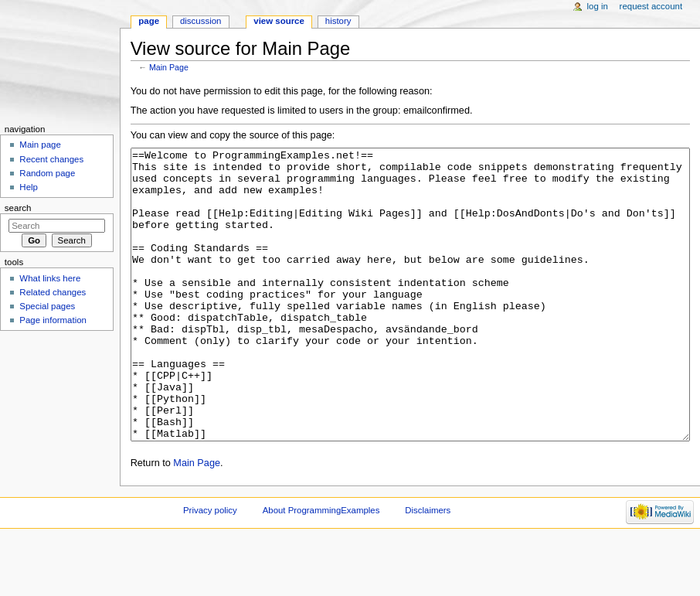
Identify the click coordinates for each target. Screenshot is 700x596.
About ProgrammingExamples (321, 568)
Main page (40, 145)
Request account (651, 6)
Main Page (169, 67)
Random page (47, 173)
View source (279, 21)
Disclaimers (428, 568)
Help (29, 187)
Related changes (53, 292)
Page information (53, 320)
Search (18, 208)
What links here (50, 278)
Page (149, 21)
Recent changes (51, 159)
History (338, 21)
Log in (598, 6)
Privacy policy (210, 568)
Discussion (200, 21)
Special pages (47, 306)
